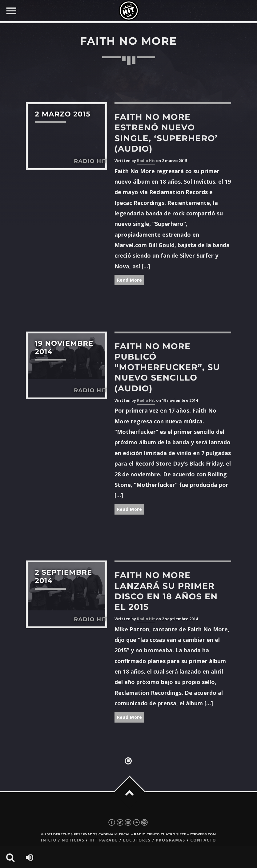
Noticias (73, 840)
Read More (130, 280)
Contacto (203, 840)
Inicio (49, 840)
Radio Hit (146, 161)
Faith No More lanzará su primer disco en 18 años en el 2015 (166, 591)
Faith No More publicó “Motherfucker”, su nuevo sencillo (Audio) (167, 367)
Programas (171, 840)
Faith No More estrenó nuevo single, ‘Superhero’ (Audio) (166, 133)
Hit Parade (104, 840)
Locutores (137, 840)
